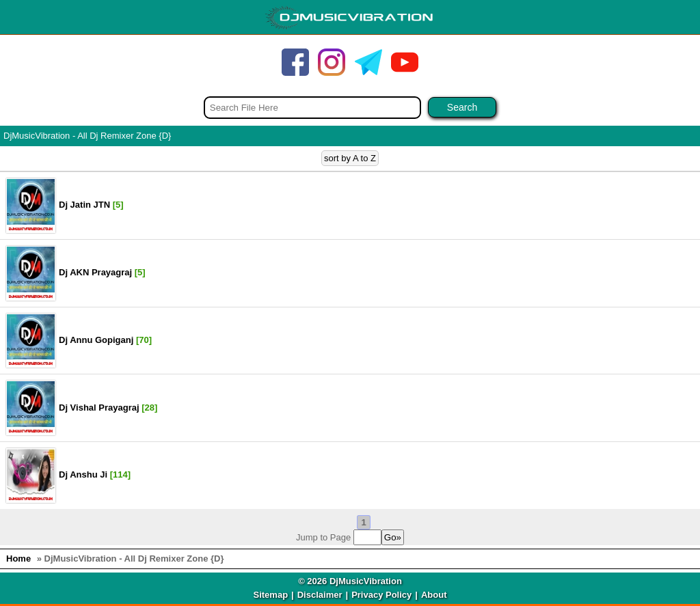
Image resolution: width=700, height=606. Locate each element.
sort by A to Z (350, 158)
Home (18, 559)
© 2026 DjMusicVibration (350, 581)
